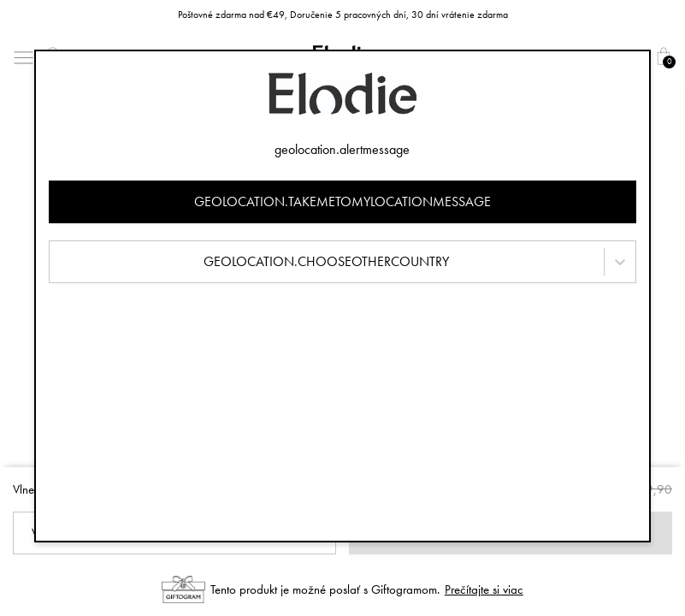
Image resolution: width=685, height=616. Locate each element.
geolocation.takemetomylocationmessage (342, 201)
